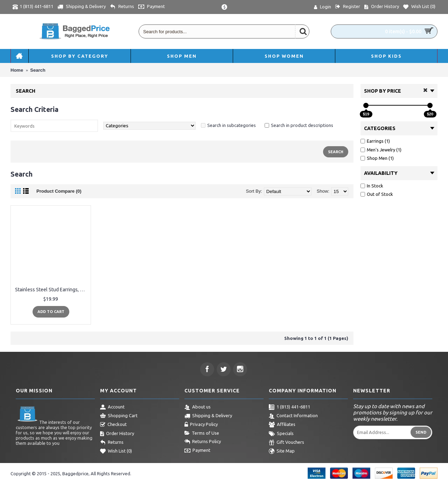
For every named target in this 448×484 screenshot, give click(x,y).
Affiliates (282, 425)
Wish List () (116, 451)
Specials (281, 434)
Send (421, 432)
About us (198, 407)
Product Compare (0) (59, 191)
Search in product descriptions (302, 125)
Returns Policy (203, 442)
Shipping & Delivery (208, 416)
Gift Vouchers (286, 443)
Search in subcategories (232, 125)
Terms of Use (202, 433)
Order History (117, 434)
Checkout (113, 425)
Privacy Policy (201, 425)
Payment (197, 451)
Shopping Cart (119, 416)
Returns (112, 443)
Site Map (282, 451)
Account (112, 407)
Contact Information (293, 416)
